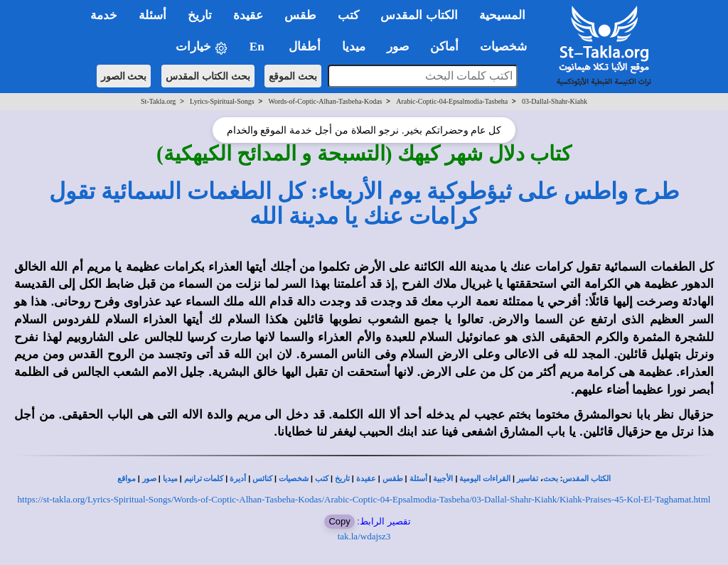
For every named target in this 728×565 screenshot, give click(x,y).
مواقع (127, 479)
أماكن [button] (444, 47)
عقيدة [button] (248, 15)
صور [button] (398, 47)
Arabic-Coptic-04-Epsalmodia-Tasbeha (452, 101)
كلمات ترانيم (204, 479)
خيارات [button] (202, 47)
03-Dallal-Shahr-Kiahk (555, 101)
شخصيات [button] (508, 47)
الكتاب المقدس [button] (419, 15)
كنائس (262, 479)
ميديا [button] (354, 47)
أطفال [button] (305, 47)
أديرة (238, 479)
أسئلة (418, 479)
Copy (339, 521)
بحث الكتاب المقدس (208, 76)
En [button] (258, 47)
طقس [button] (300, 15)
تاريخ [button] (200, 15)
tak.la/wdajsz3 (364, 536)
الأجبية (443, 479)
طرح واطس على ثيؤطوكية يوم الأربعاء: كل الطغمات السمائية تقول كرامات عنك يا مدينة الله (364, 204)
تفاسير (528, 479)
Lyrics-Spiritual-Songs (222, 101)
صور (149, 479)
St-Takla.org (158, 101)
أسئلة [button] (152, 15)
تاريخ (342, 479)
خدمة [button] (104, 15)
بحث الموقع (293, 76)
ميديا (170, 479)
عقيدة (366, 479)
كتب (322, 479)
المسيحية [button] (502, 15)
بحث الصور (124, 76)
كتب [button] (348, 15)
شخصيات (294, 479)
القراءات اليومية (485, 479)
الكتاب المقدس (587, 479)
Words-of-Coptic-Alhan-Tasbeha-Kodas (325, 101)
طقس (393, 479)
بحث (551, 479)
